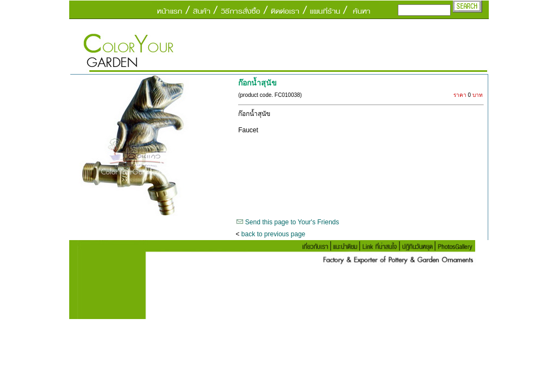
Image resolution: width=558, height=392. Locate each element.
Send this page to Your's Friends (292, 222)
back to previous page (273, 234)
